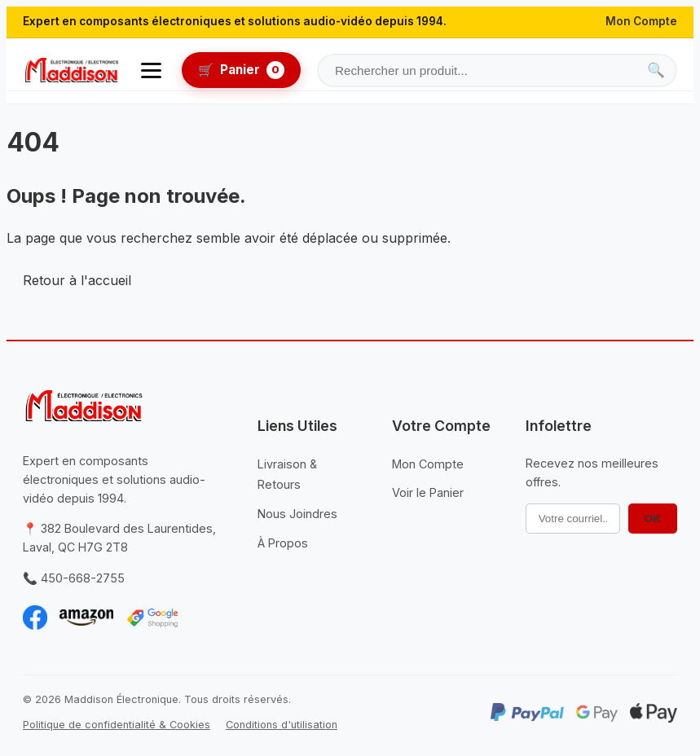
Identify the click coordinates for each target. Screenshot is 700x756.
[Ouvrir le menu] (151, 70)
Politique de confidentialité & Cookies (117, 725)
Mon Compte (641, 21)
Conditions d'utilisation (282, 725)
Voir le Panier (428, 492)
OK (653, 519)
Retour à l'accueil (77, 280)
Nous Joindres (297, 514)
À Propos (283, 543)
